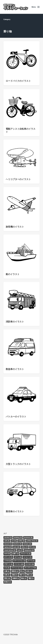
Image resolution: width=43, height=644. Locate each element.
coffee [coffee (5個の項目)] (21, 541)
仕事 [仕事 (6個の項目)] (7, 571)
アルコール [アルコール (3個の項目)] (26, 554)
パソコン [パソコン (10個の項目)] (19, 564)
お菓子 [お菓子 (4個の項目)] (15, 554)
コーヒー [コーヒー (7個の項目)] (27, 557)
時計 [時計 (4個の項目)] (22, 575)
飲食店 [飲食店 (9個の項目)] (8, 582)
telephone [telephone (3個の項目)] (29, 550)
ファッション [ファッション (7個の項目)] (17, 568)
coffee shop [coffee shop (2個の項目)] (32, 541)
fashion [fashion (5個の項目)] (18, 544)
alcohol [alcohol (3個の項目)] (8, 538)
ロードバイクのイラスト (18, 81)
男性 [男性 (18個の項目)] (7, 578)
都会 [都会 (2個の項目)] (24, 578)
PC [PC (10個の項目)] (32, 547)
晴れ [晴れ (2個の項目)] (30, 575)
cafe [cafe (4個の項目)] (7, 541)
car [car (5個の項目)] (14, 541)
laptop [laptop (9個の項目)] (8, 547)
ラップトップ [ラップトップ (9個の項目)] (30, 568)
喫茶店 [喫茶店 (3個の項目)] (15, 571)
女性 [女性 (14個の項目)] (29, 571)
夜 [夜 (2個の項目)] (22, 571)
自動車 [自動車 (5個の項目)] (16, 578)
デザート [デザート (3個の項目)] (8, 564)
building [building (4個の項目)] (18, 538)
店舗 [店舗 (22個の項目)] (15, 575)
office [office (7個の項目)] (25, 547)
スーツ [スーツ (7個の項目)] (31, 561)
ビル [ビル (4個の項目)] (7, 568)
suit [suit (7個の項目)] (20, 550)
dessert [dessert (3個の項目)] (8, 544)
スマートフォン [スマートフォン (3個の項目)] (19, 561)
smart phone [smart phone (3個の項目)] (10, 550)
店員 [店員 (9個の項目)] (7, 575)
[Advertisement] (21, 608)
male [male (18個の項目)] (16, 547)
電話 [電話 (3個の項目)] (31, 578)
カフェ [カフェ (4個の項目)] (18, 557)
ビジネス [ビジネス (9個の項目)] (30, 564)
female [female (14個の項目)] (27, 544)
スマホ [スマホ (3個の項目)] (8, 561)
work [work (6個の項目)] (7, 553)
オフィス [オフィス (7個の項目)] (8, 557)
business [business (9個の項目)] (28, 538)
